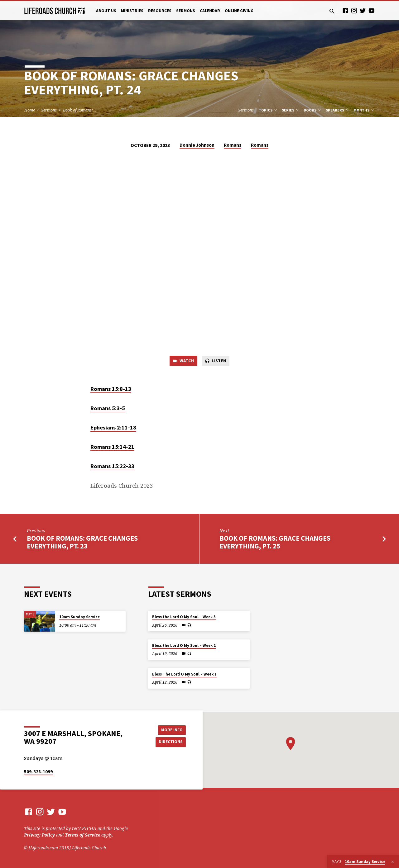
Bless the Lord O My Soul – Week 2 (184, 645)
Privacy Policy (39, 835)
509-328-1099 (38, 772)
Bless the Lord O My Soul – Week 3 (184, 617)
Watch (183, 361)
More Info (170, 729)
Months (364, 110)
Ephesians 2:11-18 (113, 428)
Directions (170, 742)
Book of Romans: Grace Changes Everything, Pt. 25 (275, 542)
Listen (216, 361)
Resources (160, 11)
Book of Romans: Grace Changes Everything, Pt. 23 (82, 542)
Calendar (210, 11)
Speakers (338, 110)
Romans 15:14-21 (112, 447)
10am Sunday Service (79, 617)
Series (291, 110)
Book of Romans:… (80, 110)
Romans (233, 145)
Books (313, 110)
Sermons (186, 11)
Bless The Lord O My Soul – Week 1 (184, 674)
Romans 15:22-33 (112, 467)
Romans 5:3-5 (108, 408)
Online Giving (239, 11)
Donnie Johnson (197, 145)
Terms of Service (82, 835)
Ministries (132, 11)
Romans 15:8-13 (111, 389)
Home (30, 110)
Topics (268, 110)
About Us (106, 11)
